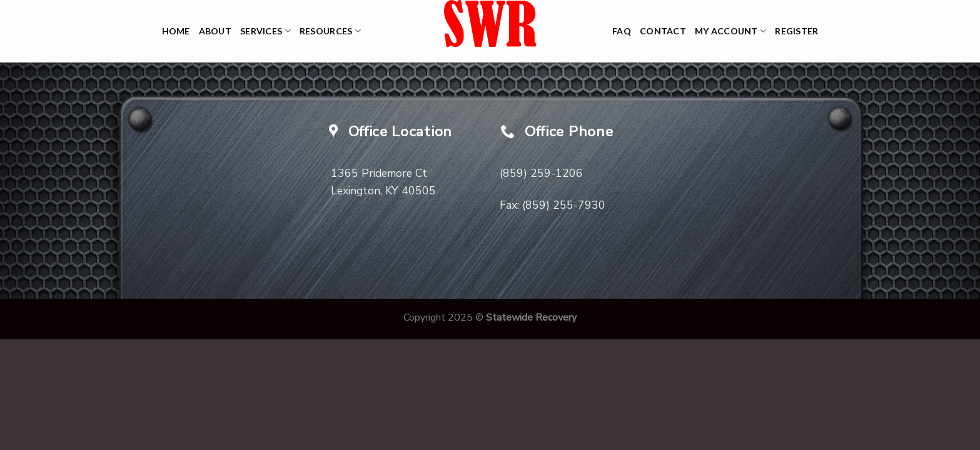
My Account (730, 31)
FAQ (622, 31)
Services (265, 31)
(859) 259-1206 (541, 173)
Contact (663, 31)
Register (796, 31)
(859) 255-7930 (564, 205)
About (215, 31)
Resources (330, 31)
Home (176, 31)
